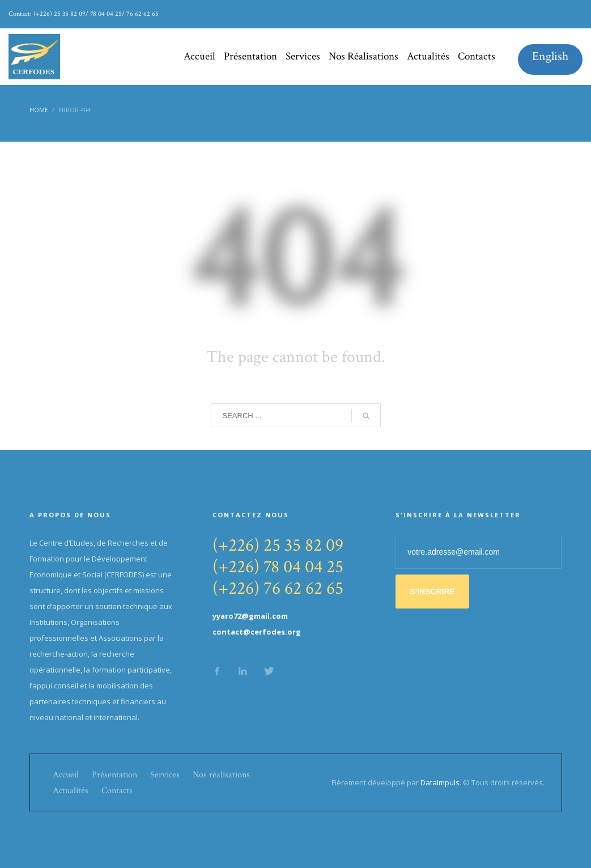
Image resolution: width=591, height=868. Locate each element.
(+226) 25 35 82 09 (278, 545)
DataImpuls (440, 782)
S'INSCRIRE (432, 592)
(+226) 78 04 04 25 (278, 567)
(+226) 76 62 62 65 (278, 588)
